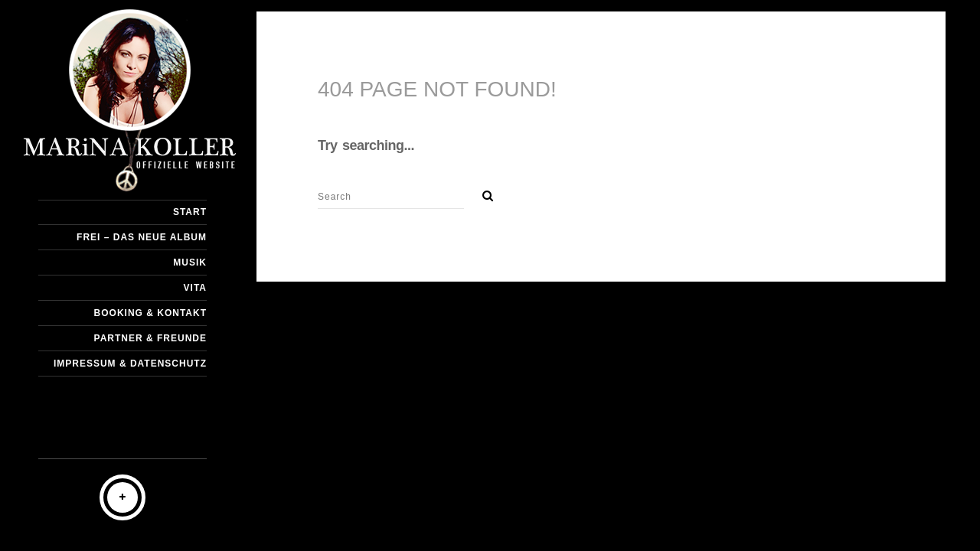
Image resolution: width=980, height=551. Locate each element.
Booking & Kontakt (150, 313)
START (190, 212)
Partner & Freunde (150, 338)
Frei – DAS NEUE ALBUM (142, 237)
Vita (195, 288)
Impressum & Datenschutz (130, 364)
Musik (190, 262)
